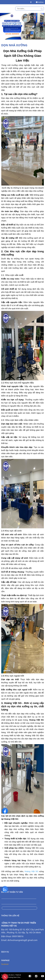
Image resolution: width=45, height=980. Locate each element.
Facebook (5, 955)
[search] (30, 9)
